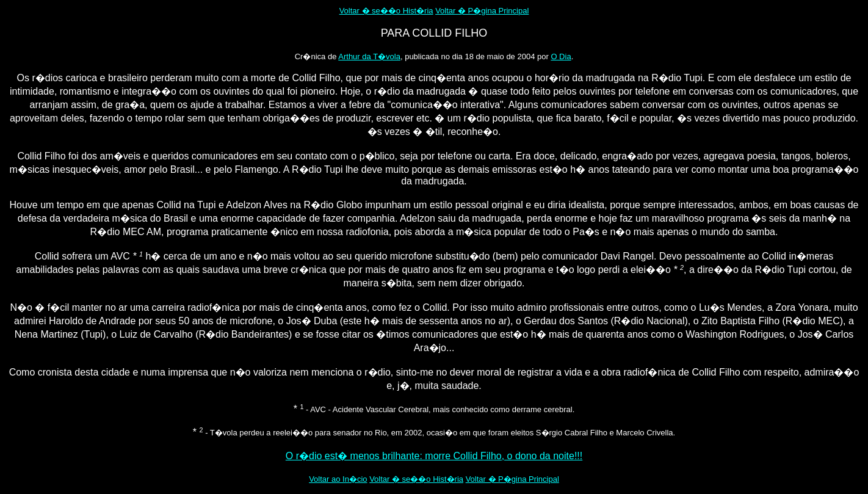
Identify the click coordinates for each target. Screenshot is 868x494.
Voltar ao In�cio (338, 479)
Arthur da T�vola (369, 56)
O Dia (561, 56)
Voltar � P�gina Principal (482, 11)
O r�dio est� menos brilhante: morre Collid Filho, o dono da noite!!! (434, 456)
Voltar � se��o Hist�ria (386, 11)
